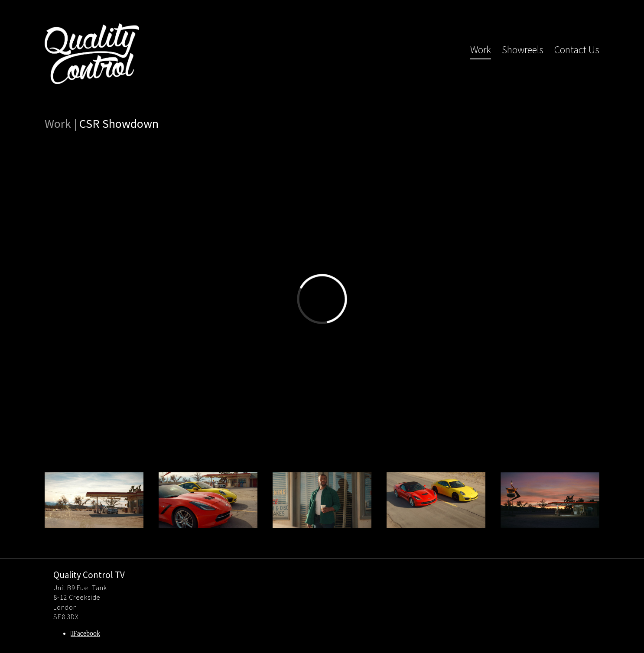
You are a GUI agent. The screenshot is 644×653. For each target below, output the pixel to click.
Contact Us (577, 50)
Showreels (523, 50)
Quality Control (92, 54)
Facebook (87, 633)
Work (481, 50)
